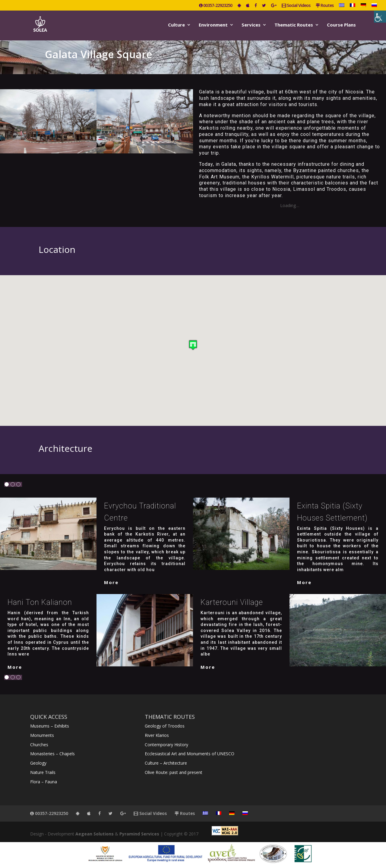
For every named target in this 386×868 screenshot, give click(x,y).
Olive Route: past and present (174, 772)
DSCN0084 (204, 205)
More (111, 582)
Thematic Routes (294, 25)
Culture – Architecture (166, 763)
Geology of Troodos (165, 726)
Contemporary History (166, 745)
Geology (38, 763)
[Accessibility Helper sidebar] (380, 17)
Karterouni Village (232, 602)
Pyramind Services (139, 834)
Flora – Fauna (44, 782)
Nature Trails (43, 772)
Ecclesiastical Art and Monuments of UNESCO (190, 754)
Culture (176, 25)
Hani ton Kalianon (40, 602)
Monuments (42, 735)
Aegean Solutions (95, 834)
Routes (325, 6)
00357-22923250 (216, 6)
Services (251, 25)
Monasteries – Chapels (52, 754)
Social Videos (296, 6)
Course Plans (341, 25)
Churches (39, 745)
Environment (213, 25)
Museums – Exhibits (50, 726)
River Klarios (157, 735)
